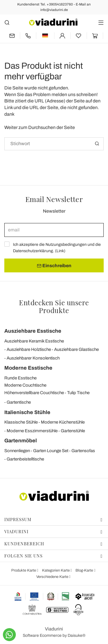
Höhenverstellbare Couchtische (34, 393)
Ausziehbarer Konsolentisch (33, 358)
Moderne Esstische (28, 368)
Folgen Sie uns (53, 556)
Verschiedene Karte (53, 577)
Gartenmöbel (21, 441)
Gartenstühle (73, 431)
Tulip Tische (78, 393)
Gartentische (19, 402)
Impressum (53, 519)
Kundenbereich (53, 544)
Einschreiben (54, 266)
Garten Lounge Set (51, 451)
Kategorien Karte (56, 570)
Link (60, 251)
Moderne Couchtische (25, 385)
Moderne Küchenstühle (63, 422)
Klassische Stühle (21, 422)
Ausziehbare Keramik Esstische (34, 341)
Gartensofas (83, 451)
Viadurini (53, 531)
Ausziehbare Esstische (33, 331)
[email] (54, 230)
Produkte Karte (24, 570)
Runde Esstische (20, 378)
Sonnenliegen (17, 451)
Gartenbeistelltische (25, 459)
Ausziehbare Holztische (29, 349)
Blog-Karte (85, 570)
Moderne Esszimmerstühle (32, 431)
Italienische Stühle (27, 412)
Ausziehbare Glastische (76, 349)
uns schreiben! (83, 94)
